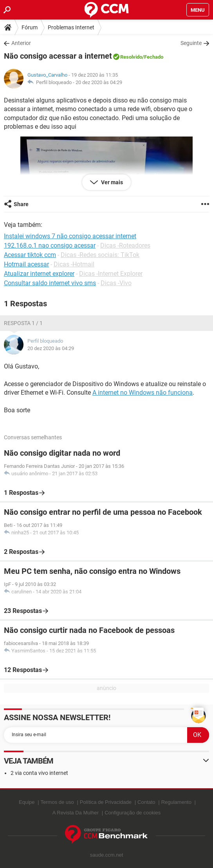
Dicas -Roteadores (125, 245)
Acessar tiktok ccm (30, 255)
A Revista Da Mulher (76, 813)
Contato (146, 802)
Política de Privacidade (106, 802)
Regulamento (176, 802)
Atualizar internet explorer (39, 274)
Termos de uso (57, 802)
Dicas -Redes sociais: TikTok (100, 255)
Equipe (27, 802)
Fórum (30, 27)
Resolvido (131, 57)
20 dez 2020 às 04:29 (99, 82)
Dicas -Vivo (116, 283)
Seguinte (191, 43)
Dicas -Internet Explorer (111, 274)
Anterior (21, 43)
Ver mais (111, 182)
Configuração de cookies (133, 813)
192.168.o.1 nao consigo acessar (50, 245)
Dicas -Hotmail (74, 264)
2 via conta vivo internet (39, 773)
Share (21, 204)
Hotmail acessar (26, 264)
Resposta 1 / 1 (23, 323)
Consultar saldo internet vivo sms (50, 283)
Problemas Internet (71, 27)
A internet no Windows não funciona (143, 393)
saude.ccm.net (107, 855)
